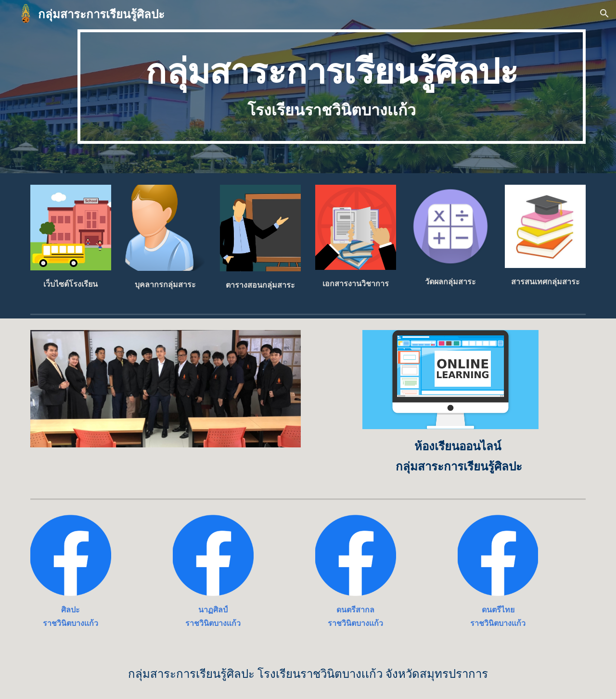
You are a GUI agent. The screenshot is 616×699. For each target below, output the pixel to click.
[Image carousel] (166, 388)
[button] (604, 13)
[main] (332, 87)
